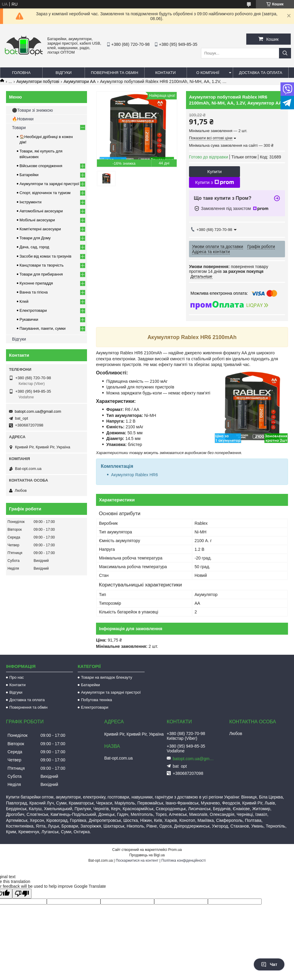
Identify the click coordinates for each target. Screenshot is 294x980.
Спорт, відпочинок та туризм (45, 193)
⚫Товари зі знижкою (32, 110)
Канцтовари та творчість (42, 265)
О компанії (208, 73)
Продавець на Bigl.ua (147, 855)
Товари (19, 128)
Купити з (214, 182)
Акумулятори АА (80, 81)
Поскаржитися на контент (137, 860)
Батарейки (29, 175)
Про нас (16, 677)
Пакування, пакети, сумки (43, 328)
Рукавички (29, 319)
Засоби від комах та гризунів (45, 256)
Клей (24, 301)
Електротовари (33, 310)
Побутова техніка (96, 700)
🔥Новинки (23, 119)
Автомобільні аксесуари (41, 211)
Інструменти (30, 202)
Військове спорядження (41, 166)
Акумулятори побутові (38, 81)
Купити (214, 171)
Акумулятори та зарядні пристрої (49, 184)
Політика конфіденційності (184, 860)
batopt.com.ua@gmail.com (38, 411)
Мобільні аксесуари (37, 220)
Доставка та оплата (261, 73)
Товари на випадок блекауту (107, 677)
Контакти (166, 73)
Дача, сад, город (34, 247)
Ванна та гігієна (34, 292)
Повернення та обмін (115, 73)
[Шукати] (285, 53)
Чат (269, 964)
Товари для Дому (35, 238)
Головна (21, 73)
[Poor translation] (22, 894)
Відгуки (63, 73)
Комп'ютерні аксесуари (40, 229)
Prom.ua (175, 850)
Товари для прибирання (41, 274)
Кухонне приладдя (36, 283)
